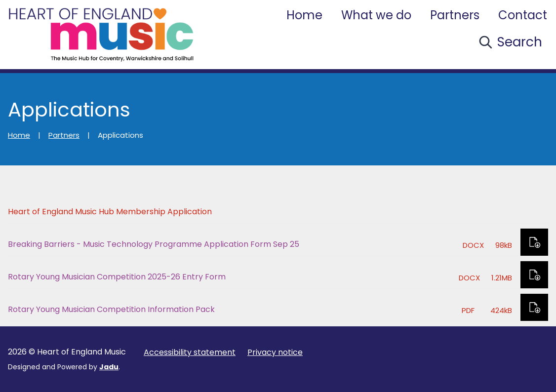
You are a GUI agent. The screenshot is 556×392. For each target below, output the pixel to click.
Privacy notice (275, 352)
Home (304, 15)
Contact (523, 15)
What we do (376, 15)
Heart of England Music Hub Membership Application (110, 212)
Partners (455, 15)
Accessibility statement (190, 352)
